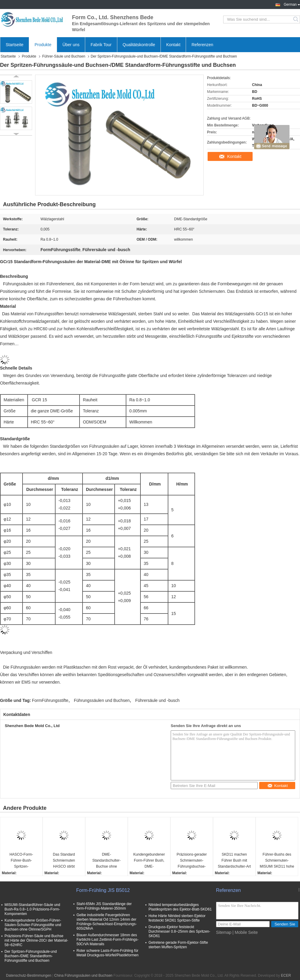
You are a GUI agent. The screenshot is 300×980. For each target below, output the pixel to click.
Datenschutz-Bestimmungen (29, 976)
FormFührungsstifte (50, 700)
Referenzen (202, 45)
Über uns (71, 45)
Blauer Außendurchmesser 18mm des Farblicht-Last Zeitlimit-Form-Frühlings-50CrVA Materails (108, 940)
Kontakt (173, 45)
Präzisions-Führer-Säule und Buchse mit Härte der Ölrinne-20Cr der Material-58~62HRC (36, 940)
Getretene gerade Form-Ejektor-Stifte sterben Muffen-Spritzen (178, 945)
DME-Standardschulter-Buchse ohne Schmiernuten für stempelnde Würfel (106, 861)
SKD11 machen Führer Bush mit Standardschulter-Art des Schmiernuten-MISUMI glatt (234, 861)
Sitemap (224, 932)
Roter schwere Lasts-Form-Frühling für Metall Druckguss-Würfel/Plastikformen (108, 953)
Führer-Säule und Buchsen (64, 56)
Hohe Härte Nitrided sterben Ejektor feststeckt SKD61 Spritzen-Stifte (177, 918)
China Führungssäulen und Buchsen (83, 976)
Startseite (15, 45)
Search (296, 19)
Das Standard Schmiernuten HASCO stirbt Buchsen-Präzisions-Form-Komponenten (64, 861)
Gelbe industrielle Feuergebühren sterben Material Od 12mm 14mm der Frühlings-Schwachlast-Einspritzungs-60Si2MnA (107, 922)
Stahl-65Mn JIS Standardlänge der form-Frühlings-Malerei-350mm (104, 906)
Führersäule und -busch (157, 700)
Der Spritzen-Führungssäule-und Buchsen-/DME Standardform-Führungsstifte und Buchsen (31, 956)
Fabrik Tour (101, 45)
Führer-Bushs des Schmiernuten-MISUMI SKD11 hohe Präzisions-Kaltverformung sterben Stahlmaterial (277, 861)
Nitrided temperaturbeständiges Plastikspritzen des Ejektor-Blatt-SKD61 (180, 907)
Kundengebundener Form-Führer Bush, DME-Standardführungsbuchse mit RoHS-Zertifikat (150, 861)
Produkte (43, 45)
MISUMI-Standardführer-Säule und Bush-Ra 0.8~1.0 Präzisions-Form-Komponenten (32, 909)
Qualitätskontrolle (139, 45)
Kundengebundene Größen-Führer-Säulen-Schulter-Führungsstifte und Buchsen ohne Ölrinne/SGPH (33, 925)
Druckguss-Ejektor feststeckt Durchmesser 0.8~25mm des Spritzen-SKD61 (179, 931)
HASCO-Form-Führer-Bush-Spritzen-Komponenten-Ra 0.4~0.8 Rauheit (21, 861)
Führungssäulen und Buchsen (102, 700)
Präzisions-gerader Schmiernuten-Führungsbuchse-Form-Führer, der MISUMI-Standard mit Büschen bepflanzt (192, 861)
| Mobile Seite (245, 932)
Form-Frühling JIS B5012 (103, 890)
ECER (286, 976)
